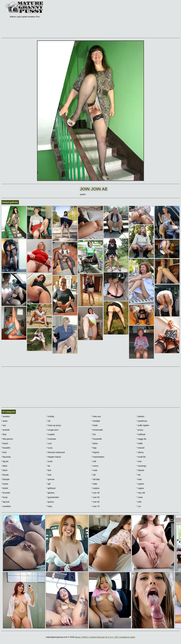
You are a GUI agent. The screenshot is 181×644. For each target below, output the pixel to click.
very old (141, 493)
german (51, 479)
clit (48, 421)
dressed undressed (56, 452)
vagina (140, 488)
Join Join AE (94, 189)
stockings (141, 466)
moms (95, 466)
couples (51, 434)
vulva (140, 497)
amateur (6, 416)
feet (49, 470)
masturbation (98, 457)
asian (4, 421)
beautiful (6, 448)
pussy (140, 430)
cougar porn (52, 430)
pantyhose (142, 421)
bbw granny (7, 439)
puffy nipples (143, 425)
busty (4, 497)
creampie (51, 439)
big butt (5, 502)
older (94, 484)
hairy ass (96, 416)
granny (50, 502)
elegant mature (54, 457)
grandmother (53, 497)
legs (94, 448)
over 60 (96, 502)
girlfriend (51, 488)
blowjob (5, 479)
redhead (141, 434)
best (4, 452)
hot (94, 434)
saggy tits (141, 439)
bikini (4, 466)
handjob (96, 421)
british (5, 488)
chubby (50, 416)
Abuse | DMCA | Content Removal (90, 637)
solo (139, 461)
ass (4, 425)
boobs (5, 484)
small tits (141, 457)
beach (5, 443)
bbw (4, 434)
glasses (51, 493)
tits (139, 475)
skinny (140, 452)
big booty (6, 457)
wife (139, 502)
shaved (140, 448)
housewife (97, 439)
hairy (49, 506)
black (4, 470)
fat (48, 466)
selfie (140, 443)
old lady (96, 479)
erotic (50, 461)
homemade (97, 430)
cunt (49, 443)
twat (139, 479)
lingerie (95, 452)
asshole (6, 430)
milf (94, 461)
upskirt (140, 484)
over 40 (96, 493)
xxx (139, 506)
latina (95, 443)
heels (95, 425)
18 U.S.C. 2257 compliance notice (120, 637)
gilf (48, 484)
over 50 (96, 497)
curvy (50, 448)
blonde (5, 475)
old (94, 475)
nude (95, 470)
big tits (5, 461)
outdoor (96, 488)
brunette (6, 493)
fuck (49, 475)
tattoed (140, 470)
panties (140, 416)
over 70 (96, 506)
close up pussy (54, 425)
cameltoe (6, 506)
